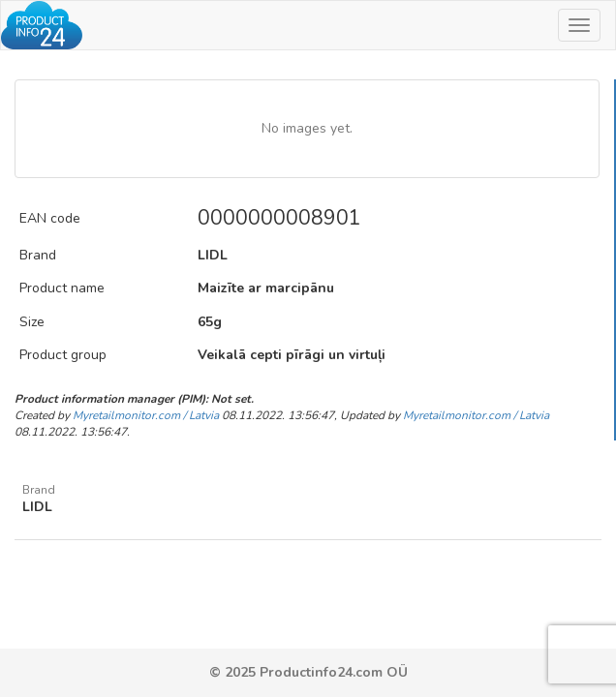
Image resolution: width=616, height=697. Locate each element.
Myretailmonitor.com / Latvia (146, 415)
